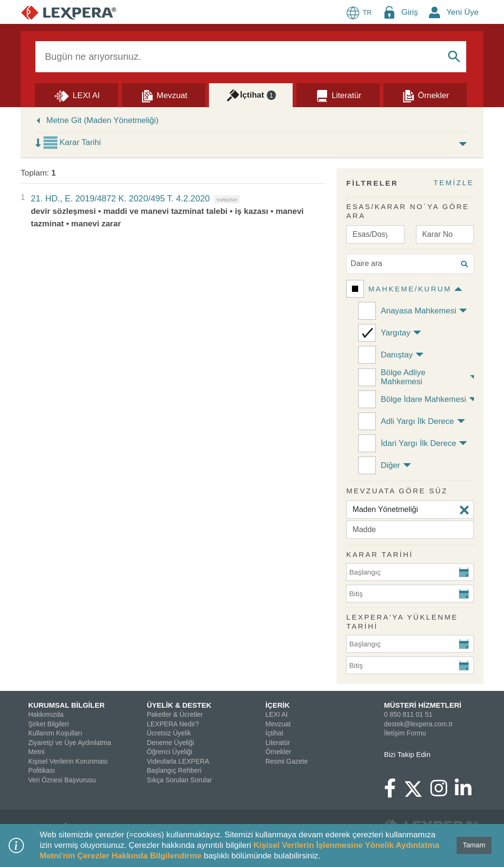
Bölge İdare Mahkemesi (423, 399)
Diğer (390, 465)
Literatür (278, 743)
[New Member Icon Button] (435, 12)
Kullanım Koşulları (55, 733)
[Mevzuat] (164, 95)
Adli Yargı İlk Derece (417, 421)
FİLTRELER (372, 183)
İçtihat (274, 733)
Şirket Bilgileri (49, 724)
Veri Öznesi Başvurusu (62, 780)
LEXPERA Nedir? (173, 724)
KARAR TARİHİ (380, 554)
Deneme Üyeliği (170, 743)
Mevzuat (278, 724)
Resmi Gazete (287, 761)
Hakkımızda (46, 714)
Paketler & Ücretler (175, 714)
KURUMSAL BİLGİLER (66, 705)
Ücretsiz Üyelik (169, 733)
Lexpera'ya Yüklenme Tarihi (402, 622)
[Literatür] (338, 95)
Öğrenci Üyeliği (170, 752)
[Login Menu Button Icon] (389, 12)
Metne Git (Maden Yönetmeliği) (103, 120)
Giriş (410, 12)
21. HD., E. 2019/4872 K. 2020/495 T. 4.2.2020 (120, 199)
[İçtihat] (251, 95)
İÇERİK (278, 705)
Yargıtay (395, 333)
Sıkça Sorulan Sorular (179, 780)
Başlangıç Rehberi (174, 770)
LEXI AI (277, 714)
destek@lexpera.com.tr (418, 724)
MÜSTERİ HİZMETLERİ (423, 705)
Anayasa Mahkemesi (418, 311)
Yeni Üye (463, 12)
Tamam (474, 845)
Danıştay (397, 355)
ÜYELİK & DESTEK (179, 705)
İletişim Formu (405, 733)
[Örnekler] (425, 95)
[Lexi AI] (77, 95)
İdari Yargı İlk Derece (418, 443)
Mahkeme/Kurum (410, 289)
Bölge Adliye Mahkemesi (403, 377)
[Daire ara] (410, 264)
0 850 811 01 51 (408, 714)
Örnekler (278, 752)
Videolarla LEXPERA (178, 761)
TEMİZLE (454, 183)
